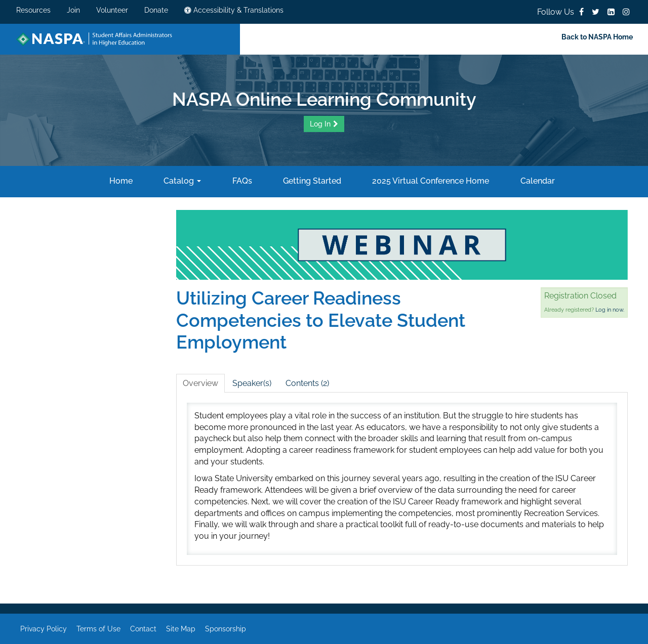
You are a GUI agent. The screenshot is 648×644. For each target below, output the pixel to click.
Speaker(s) (252, 383)
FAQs (241, 181)
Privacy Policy (44, 629)
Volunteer (112, 10)
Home (120, 181)
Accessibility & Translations (234, 10)
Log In (320, 124)
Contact (143, 629)
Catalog (181, 181)
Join (73, 10)
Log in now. (610, 310)
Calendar (537, 181)
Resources (33, 10)
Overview (200, 383)
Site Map (181, 629)
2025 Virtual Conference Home (430, 181)
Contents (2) (307, 383)
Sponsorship (226, 629)
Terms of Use (98, 629)
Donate (156, 10)
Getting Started (311, 181)
